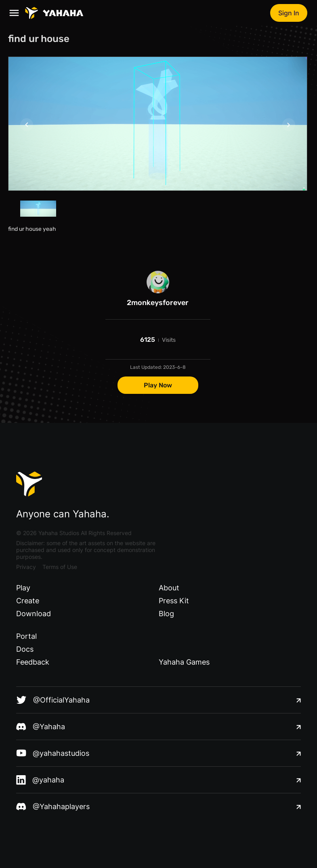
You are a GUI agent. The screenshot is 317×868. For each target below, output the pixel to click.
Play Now (158, 385)
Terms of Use (60, 567)
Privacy (26, 567)
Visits (169, 340)
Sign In (289, 13)
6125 (148, 340)
